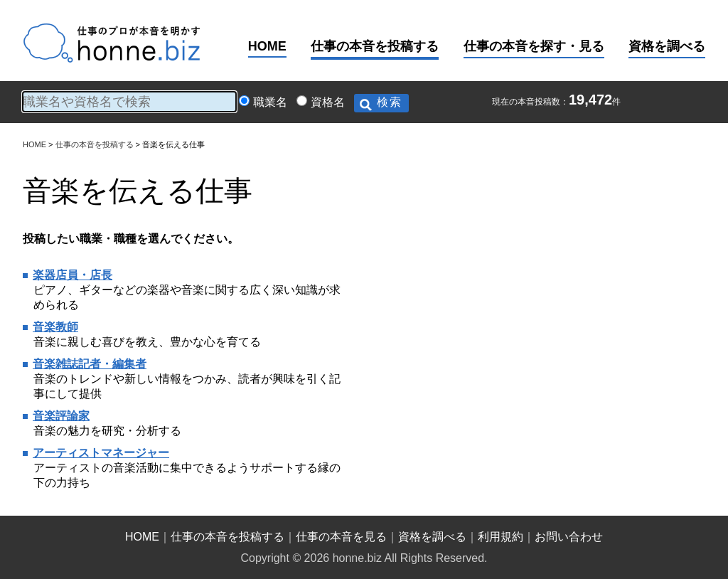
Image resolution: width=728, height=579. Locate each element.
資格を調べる (667, 46)
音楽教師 (55, 327)
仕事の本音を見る (341, 537)
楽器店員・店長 (73, 275)
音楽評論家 (61, 416)
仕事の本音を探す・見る (534, 46)
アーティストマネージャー (101, 453)
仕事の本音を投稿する (375, 46)
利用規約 (500, 537)
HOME (267, 46)
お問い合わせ (569, 537)
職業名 (270, 102)
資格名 (328, 102)
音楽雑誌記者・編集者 (90, 364)
